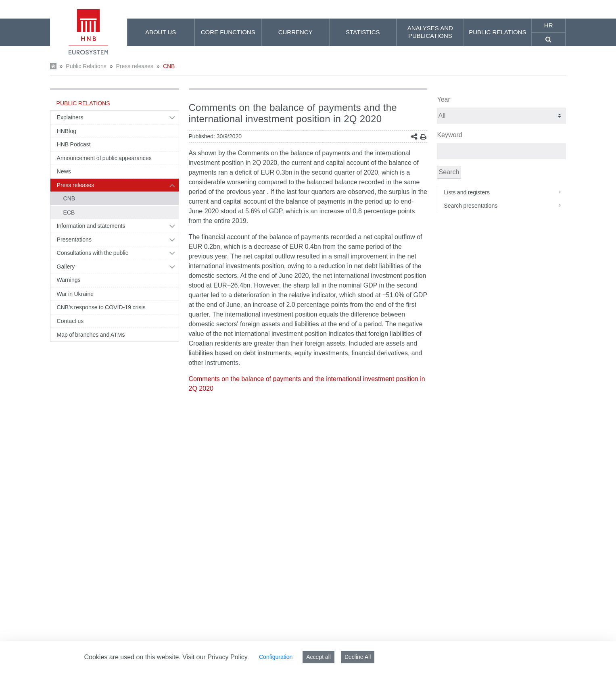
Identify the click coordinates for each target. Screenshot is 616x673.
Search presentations (505, 206)
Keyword (449, 135)
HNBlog (67, 131)
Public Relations (86, 66)
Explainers (70, 117)
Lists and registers (505, 192)
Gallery (66, 267)
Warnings (69, 280)
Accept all (318, 657)
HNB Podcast (74, 144)
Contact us (70, 321)
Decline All (358, 657)
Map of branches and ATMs (91, 335)
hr (549, 25)
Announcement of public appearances (104, 158)
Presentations (74, 240)
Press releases (135, 66)
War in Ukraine (75, 294)
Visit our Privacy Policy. (216, 657)
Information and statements (91, 226)
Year (443, 99)
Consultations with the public (93, 253)
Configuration (276, 657)
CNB (169, 66)
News (64, 171)
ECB (69, 213)
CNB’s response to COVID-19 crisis (101, 307)
